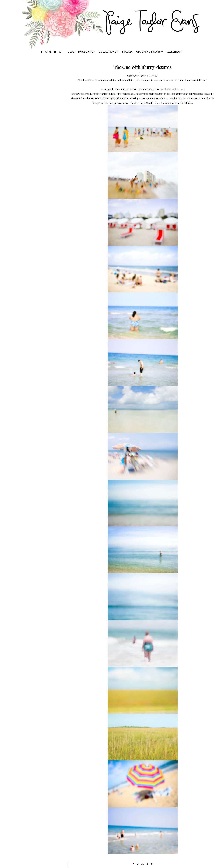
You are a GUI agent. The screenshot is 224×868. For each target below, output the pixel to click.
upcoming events (148, 52)
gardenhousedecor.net (173, 89)
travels (127, 52)
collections (107, 52)
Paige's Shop (87, 52)
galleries (173, 52)
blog (71, 52)
